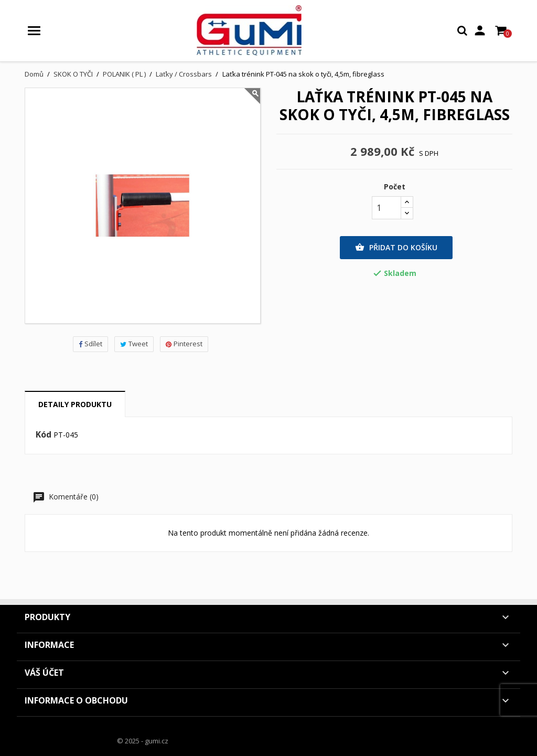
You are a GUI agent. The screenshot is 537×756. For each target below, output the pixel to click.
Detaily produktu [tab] (75, 404)
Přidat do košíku (396, 248)
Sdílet (90, 344)
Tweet (134, 344)
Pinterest (184, 344)
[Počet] (386, 208)
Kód (44, 435)
